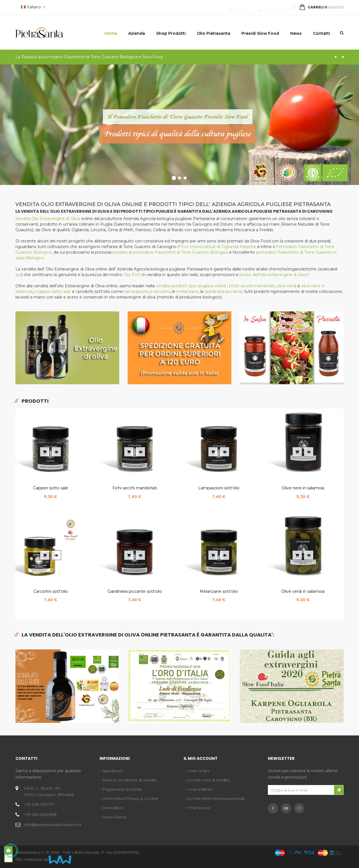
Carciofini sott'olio (51, 591)
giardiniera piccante (223, 291)
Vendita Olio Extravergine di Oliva (48, 219)
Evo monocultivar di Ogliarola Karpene (219, 247)
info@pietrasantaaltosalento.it (53, 825)
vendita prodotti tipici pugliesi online (191, 286)
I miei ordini (198, 771)
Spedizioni (112, 771)
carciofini (161, 291)
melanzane (187, 291)
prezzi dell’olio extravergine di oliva (274, 275)
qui (18, 275)
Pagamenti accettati (122, 789)
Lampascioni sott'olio (219, 488)
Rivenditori (113, 808)
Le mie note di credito (208, 780)
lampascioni (137, 291)
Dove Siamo (115, 817)
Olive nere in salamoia (303, 488)
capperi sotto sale (54, 291)
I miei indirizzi (199, 789)
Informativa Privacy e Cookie (130, 798)
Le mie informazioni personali (216, 798)
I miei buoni (198, 808)
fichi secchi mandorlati (253, 286)
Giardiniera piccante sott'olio (135, 591)
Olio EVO (132, 275)
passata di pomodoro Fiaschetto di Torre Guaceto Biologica (170, 252)
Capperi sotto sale (51, 488)
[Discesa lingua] (32, 7)
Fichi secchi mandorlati (135, 488)
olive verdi (287, 286)
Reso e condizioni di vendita (130, 780)
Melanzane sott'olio (219, 591)
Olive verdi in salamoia (303, 591)
